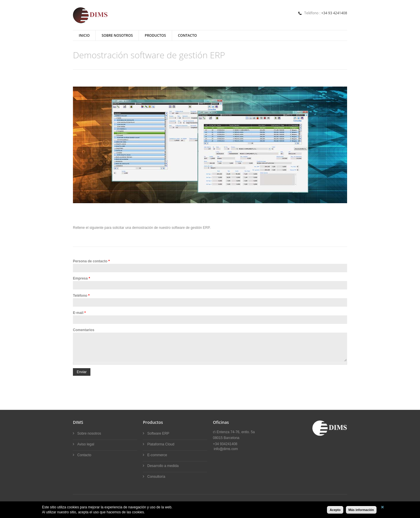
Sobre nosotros (117, 35)
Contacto (187, 35)
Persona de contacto (91, 261)
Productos (155, 35)
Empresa (82, 278)
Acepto (335, 510)
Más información (361, 510)
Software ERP (158, 433)
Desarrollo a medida (163, 466)
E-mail (79, 313)
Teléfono (81, 296)
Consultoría (156, 477)
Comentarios (84, 330)
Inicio (84, 35)
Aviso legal (86, 444)
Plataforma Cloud (161, 444)
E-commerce (157, 455)
